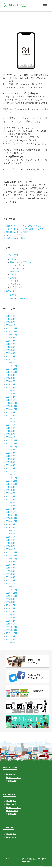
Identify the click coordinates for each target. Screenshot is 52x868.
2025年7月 (11, 344)
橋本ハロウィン (13, 778)
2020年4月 (11, 540)
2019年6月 (11, 571)
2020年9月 (11, 524)
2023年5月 (11, 425)
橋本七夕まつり (13, 804)
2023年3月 (11, 431)
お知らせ (10, 291)
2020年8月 (11, 528)
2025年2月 (11, 360)
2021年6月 (11, 496)
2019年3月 (11, 580)
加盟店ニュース (17, 295)
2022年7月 (11, 456)
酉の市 (13, 275)
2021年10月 (11, 484)
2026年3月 (11, 319)
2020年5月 (11, 537)
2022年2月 (11, 472)
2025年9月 (11, 338)
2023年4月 (11, 428)
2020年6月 (11, 534)
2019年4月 (11, 577)
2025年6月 (11, 347)
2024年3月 (11, 394)
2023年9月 (11, 412)
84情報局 (14, 272)
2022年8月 (11, 453)
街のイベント (16, 287)
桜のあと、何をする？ (16, 235)
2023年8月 (11, 416)
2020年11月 (11, 518)
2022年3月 (11, 468)
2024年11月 (11, 369)
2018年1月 (11, 624)
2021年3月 (11, 506)
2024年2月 (11, 397)
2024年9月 (11, 375)
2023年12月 (11, 403)
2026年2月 (11, 322)
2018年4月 (11, 615)
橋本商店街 (11, 801)
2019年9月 (11, 562)
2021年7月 (11, 493)
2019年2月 (11, 584)
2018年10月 (11, 596)
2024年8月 (11, 378)
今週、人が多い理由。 (16, 238)
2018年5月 (11, 612)
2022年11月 (11, 444)
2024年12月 (11, 366)
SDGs (13, 259)
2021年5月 (11, 500)
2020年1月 (11, 549)
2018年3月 (11, 618)
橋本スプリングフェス (21, 262)
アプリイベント (17, 268)
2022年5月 (11, 462)
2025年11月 (11, 332)
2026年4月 (11, 316)
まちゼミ (14, 278)
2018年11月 (11, 593)
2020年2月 (11, 546)
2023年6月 (11, 422)
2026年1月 (11, 325)
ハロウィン (15, 284)
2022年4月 (11, 465)
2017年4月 (11, 643)
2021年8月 (11, 490)
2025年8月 (11, 341)
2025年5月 (11, 350)
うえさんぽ (11, 781)
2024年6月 (11, 384)
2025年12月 (11, 328)
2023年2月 (11, 434)
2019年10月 (11, 559)
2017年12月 (11, 627)
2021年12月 (11, 478)
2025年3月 (11, 356)
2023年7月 (11, 419)
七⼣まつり (15, 281)
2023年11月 (11, 406)
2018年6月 (11, 608)
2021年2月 (11, 509)
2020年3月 (11, 543)
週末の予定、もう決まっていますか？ (24, 226)
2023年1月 (11, 437)
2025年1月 (11, 363)
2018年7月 (11, 605)
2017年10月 (11, 633)
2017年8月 (11, 640)
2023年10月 (11, 409)
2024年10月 (11, 372)
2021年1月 (11, 512)
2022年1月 (11, 475)
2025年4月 (11, 353)
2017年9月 (11, 636)
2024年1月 (11, 400)
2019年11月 (11, 556)
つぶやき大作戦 (17, 265)
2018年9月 (11, 599)
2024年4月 (11, 391)
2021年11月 (11, 481)
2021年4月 (11, 503)
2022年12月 (11, 440)
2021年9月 (11, 487)
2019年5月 (11, 574)
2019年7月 (11, 568)
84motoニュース (18, 298)
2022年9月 (11, 450)
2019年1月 (11, 587)
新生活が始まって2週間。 (18, 232)
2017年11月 (11, 630)
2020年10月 (11, 521)
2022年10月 (11, 447)
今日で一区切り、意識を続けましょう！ (25, 229)
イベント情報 (12, 255)
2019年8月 (11, 565)
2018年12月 (11, 590)
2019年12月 (11, 552)
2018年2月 (11, 621)
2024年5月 (11, 388)
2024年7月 (11, 381)
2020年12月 (11, 515)
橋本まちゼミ (12, 811)
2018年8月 (11, 602)
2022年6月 (11, 459)
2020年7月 (11, 531)
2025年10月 (11, 335)
